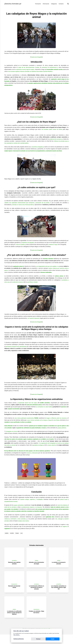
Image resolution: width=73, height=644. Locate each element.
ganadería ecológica (54, 451)
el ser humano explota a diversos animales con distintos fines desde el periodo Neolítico (38, 71)
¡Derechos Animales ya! (14, 4)
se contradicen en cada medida (50, 409)
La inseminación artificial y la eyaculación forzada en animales (36, 596)
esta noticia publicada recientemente (26, 420)
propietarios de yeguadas (28, 244)
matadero (20, 424)
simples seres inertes (25, 527)
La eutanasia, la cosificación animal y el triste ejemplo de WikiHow (14, 622)
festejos (18, 539)
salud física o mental (34, 284)
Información (46, 4)
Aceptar (56, 639)
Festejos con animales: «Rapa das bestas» (36, 621)
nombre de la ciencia (18, 284)
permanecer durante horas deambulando (17, 349)
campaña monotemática (23, 411)
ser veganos (64, 533)
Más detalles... (17, 635)
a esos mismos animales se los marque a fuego (49, 422)
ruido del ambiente (63, 511)
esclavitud (44, 67)
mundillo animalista (45, 405)
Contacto (61, 4)
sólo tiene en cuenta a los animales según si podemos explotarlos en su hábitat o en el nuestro (32, 445)
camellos (13, 539)
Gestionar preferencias (19, 639)
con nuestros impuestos (34, 320)
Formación (38, 4)
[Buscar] (68, 4)
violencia (7, 525)
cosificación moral (21, 69)
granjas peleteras (11, 432)
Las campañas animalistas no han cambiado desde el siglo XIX (59, 596)
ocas (23, 539)
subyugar (60, 525)
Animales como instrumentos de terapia (36, 570)
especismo (7, 411)
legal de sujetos (33, 69)
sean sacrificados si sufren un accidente (36, 424)
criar (56, 525)
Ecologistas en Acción (12, 435)
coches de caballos (21, 247)
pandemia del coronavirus (57, 139)
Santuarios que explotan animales (14, 570)
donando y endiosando (42, 459)
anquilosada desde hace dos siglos (27, 405)
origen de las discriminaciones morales (28, 67)
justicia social (64, 505)
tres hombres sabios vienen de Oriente (51, 129)
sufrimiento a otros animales (19, 525)
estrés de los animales (12, 513)
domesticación (53, 67)
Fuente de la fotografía (36, 57)
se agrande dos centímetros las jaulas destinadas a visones (42, 430)
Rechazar (49, 639)
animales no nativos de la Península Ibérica (24, 207)
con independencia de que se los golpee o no (51, 268)
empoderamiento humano (12, 508)
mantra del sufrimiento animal (35, 407)
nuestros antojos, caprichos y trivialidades (31, 505)
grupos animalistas (19, 511)
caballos (7, 539)
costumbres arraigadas (39, 147)
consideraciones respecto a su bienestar (34, 513)
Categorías (54, 4)
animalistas (14, 568)
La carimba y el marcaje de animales (59, 570)
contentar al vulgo (54, 247)
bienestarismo (14, 592)
